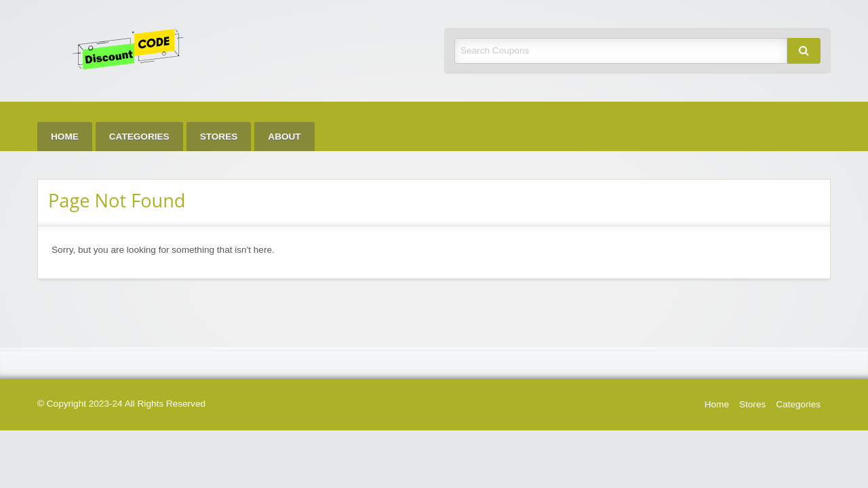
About (284, 137)
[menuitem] (65, 137)
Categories (139, 137)
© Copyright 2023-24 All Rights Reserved (121, 404)
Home (65, 137)
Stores (219, 137)
